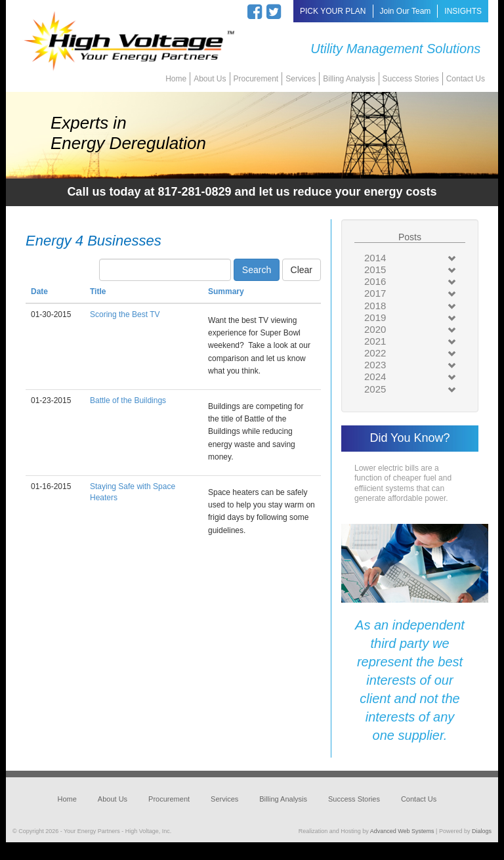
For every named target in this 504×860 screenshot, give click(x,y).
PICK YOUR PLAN (333, 11)
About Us (210, 79)
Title (98, 291)
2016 (375, 281)
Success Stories (411, 79)
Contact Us (466, 79)
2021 (375, 341)
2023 (375, 365)
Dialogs (482, 831)
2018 (375, 306)
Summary (226, 291)
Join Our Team (406, 11)
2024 (375, 376)
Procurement (256, 79)
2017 (375, 293)
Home (176, 79)
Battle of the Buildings (128, 400)
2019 (375, 317)
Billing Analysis (349, 79)
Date (39, 291)
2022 (375, 353)
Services (301, 79)
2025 (375, 389)
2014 (375, 258)
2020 (375, 329)
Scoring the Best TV (125, 314)
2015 (375, 269)
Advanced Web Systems (402, 831)
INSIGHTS (463, 11)
